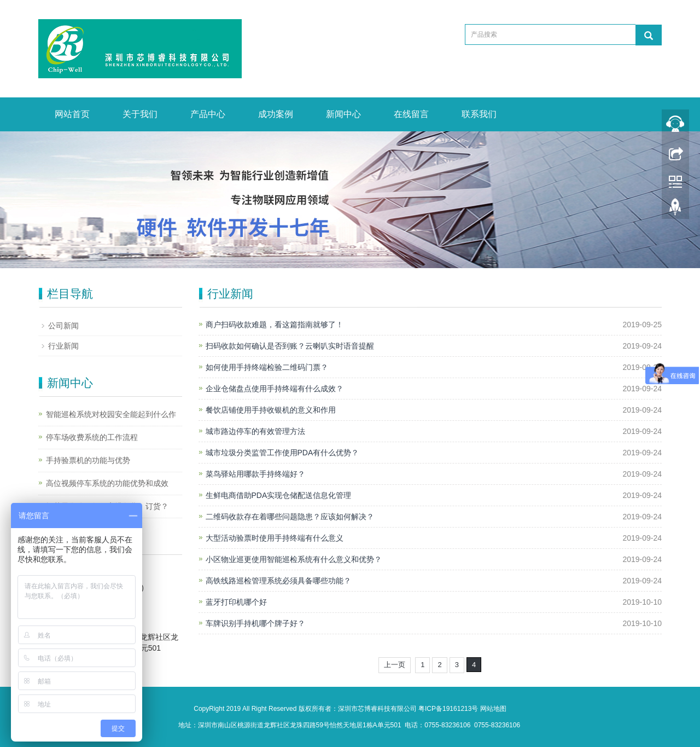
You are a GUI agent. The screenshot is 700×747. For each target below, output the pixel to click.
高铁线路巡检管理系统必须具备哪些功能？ (278, 581)
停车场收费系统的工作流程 (92, 437)
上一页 (395, 665)
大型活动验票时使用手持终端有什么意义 (275, 538)
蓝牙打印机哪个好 (236, 602)
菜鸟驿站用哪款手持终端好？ (255, 474)
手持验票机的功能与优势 (88, 460)
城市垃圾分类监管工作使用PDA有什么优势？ (282, 453)
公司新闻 (63, 326)
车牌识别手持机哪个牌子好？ (255, 623)
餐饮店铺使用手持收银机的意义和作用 (271, 410)
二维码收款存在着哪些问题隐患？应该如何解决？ (290, 517)
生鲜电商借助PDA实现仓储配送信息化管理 (279, 495)
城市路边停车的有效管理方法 (255, 431)
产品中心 (208, 114)
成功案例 (276, 114)
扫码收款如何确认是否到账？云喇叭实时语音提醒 (290, 346)
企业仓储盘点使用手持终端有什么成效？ (275, 389)
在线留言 (411, 114)
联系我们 (479, 114)
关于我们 (140, 114)
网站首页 (72, 114)
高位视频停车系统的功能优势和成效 (107, 483)
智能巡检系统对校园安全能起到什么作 (111, 414)
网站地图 (493, 709)
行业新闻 (63, 346)
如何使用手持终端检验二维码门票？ (267, 367)
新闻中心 (343, 114)
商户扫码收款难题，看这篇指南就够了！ (275, 325)
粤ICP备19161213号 (448, 709)
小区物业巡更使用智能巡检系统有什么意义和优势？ (294, 559)
